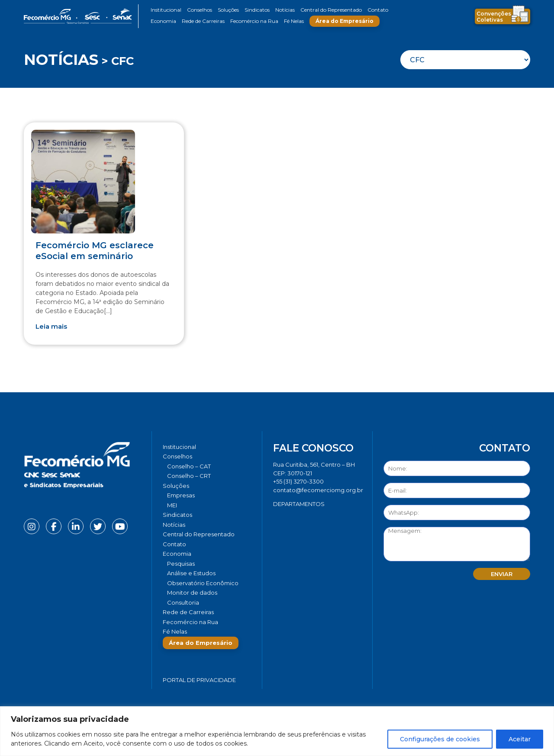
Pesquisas (181, 564)
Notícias (285, 10)
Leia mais (51, 326)
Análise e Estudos (191, 573)
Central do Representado (331, 10)
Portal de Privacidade (199, 680)
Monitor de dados (192, 593)
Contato (378, 10)
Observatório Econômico (203, 583)
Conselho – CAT (189, 466)
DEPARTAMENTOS (299, 504)
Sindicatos (257, 10)
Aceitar (520, 739)
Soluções (228, 10)
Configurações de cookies (440, 739)
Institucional (166, 10)
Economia (163, 21)
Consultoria (183, 602)
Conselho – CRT (189, 476)
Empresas (181, 495)
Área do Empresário (345, 21)
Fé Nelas (294, 21)
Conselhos (200, 10)
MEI (172, 505)
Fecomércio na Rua (254, 21)
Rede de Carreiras (203, 21)
